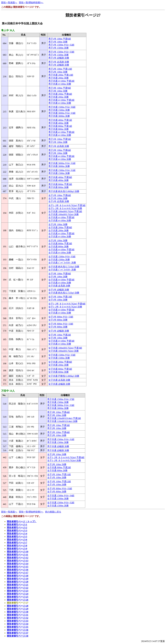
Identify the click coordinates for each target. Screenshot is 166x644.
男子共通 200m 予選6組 (60, 94)
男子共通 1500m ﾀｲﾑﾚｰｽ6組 (62, 107)
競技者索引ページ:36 (18, 630)
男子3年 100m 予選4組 (58, 412)
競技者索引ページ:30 (18, 612)
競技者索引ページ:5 (17, 537)
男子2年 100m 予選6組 (60, 150)
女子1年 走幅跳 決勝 (59, 290)
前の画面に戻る (53, 512)
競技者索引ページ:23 (18, 591)
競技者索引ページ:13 (18, 561)
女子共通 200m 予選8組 (60, 362)
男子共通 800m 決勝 (58, 129)
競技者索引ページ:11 (17, 555)
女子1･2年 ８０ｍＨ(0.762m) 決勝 (65, 208)
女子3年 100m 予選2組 (60, 335)
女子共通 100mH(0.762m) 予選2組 (65, 211)
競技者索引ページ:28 (18, 606)
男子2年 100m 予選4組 (58, 432)
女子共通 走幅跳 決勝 (59, 384)
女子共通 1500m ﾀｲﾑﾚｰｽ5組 (62, 257)
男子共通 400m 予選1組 (60, 120)
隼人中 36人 (8, 30)
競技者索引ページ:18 (18, 576)
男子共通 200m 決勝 (58, 78)
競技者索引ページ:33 (18, 621)
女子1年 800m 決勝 (58, 320)
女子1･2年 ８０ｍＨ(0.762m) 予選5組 (67, 205)
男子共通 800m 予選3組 (60, 184)
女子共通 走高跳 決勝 (59, 286)
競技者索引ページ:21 (18, 585)
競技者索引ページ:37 (18, 633)
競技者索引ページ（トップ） (22, 521)
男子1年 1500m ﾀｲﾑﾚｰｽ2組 (61, 45)
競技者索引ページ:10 (18, 552)
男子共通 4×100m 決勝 (60, 84)
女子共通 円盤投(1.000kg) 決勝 (64, 376)
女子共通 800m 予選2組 (59, 467)
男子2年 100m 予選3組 (58, 425)
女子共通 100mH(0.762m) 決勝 (64, 214)
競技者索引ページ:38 (18, 636)
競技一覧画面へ (9, 3)
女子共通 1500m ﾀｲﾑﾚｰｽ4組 (61, 496)
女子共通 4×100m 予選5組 (61, 217)
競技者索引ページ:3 (17, 531)
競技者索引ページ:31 (18, 615)
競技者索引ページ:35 (18, 627)
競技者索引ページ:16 (18, 570)
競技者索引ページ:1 (17, 525)
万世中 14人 (8, 391)
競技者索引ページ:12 (18, 558)
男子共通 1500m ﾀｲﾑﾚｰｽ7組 (61, 399)
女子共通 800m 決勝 (58, 247)
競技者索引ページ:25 (18, 597)
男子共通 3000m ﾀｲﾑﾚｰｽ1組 (62, 163)
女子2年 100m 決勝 (58, 224)
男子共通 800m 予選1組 (60, 126)
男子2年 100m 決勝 (58, 72)
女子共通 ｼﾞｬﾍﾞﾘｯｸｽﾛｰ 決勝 (62, 263)
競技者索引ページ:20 (18, 582)
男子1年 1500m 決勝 (58, 48)
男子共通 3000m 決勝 (59, 116)
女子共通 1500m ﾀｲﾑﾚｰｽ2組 (61, 503)
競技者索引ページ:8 (17, 546)
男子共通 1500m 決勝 (59, 110)
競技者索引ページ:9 (17, 549)
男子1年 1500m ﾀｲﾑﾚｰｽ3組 (61, 52)
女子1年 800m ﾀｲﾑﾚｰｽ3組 (61, 317)
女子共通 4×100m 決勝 (60, 220)
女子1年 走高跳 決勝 (59, 201)
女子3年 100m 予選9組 (60, 274)
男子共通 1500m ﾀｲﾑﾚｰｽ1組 (62, 170)
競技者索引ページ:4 (17, 534)
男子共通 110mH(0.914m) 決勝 (62, 421)
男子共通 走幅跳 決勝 (58, 446)
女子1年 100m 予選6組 (60, 195)
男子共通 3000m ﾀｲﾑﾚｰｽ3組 (62, 113)
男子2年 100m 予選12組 (60, 69)
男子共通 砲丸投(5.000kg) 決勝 (64, 191)
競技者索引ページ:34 (18, 624)
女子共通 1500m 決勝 (59, 260)
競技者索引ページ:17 (18, 573)
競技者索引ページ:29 (18, 609)
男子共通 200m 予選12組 (61, 75)
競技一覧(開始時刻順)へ (31, 3)
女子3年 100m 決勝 (58, 277)
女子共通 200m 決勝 (58, 230)
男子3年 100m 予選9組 (60, 88)
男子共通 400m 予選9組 (60, 177)
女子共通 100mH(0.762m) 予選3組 (65, 348)
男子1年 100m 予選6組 (60, 39)
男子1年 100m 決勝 (58, 42)
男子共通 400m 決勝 (58, 123)
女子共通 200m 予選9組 (60, 227)
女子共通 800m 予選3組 (60, 244)
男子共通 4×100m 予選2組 (61, 81)
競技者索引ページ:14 (18, 564)
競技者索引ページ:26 (18, 600)
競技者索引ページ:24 (18, 594)
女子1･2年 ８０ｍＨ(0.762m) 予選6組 (67, 304)
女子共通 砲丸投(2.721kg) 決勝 (64, 267)
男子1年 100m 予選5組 (60, 139)
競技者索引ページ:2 (17, 528)
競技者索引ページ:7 (17, 543)
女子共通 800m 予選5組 (60, 369)
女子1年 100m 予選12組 (59, 481)
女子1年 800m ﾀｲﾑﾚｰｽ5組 (60, 489)
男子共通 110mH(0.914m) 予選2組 (64, 418)
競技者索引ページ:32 (18, 618)
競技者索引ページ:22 (18, 588)
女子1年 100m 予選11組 (59, 474)
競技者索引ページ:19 (18, 579)
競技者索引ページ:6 (17, 540)
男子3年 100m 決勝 (58, 91)
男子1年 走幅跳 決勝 (59, 58)
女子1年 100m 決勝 (58, 198)
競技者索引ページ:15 (18, 567)
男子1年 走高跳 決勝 (59, 62)
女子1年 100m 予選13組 (60, 297)
